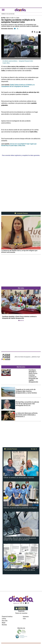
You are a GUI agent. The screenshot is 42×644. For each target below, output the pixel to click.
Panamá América (7, 617)
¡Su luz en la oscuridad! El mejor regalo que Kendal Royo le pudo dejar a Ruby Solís (19, 145)
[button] (4, 306)
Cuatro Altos (6, 63)
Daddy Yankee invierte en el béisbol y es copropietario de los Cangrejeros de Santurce (18, 86)
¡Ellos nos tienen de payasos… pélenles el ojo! (27, 357)
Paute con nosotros (21, 613)
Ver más (34, 449)
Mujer (4, 623)
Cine (24, 619)
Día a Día (5, 621)
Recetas (4, 625)
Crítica (4, 619)
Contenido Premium (21, 213)
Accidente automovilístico (10, 61)
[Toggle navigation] (3, 10)
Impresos (26, 617)
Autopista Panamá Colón (26, 61)
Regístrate (21, 611)
